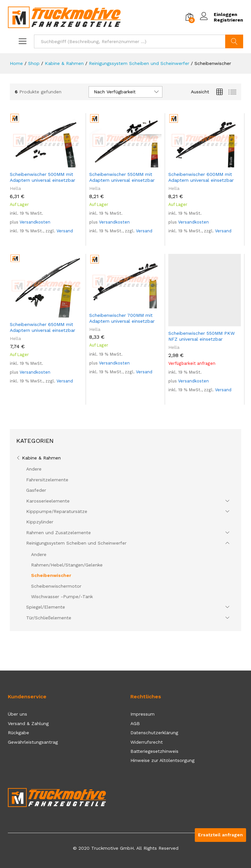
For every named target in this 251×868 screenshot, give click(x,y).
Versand (65, 231)
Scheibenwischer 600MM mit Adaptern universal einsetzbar (201, 177)
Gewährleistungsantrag (33, 742)
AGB (135, 723)
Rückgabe (18, 733)
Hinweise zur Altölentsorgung (162, 760)
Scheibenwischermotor (56, 586)
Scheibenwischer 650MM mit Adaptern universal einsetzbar (42, 327)
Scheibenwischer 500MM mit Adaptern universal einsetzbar (42, 177)
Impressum (142, 714)
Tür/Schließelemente (49, 618)
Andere (34, 469)
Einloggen (219, 15)
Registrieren (228, 20)
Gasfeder (36, 490)
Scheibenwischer (51, 575)
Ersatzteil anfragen (220, 835)
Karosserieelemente (48, 501)
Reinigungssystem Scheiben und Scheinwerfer (76, 543)
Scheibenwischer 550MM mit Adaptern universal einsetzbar (122, 177)
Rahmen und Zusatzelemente (59, 533)
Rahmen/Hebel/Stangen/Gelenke (67, 565)
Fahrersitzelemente (47, 480)
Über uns (17, 714)
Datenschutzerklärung (154, 733)
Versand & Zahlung (28, 723)
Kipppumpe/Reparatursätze (57, 511)
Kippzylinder (40, 522)
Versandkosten (35, 222)
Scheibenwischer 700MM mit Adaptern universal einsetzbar (122, 318)
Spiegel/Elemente (46, 607)
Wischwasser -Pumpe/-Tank (62, 597)
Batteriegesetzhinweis (154, 751)
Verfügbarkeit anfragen (192, 363)
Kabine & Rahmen (41, 458)
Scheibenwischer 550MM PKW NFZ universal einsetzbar (201, 336)
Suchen (234, 41)
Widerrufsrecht (147, 742)
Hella (15, 188)
